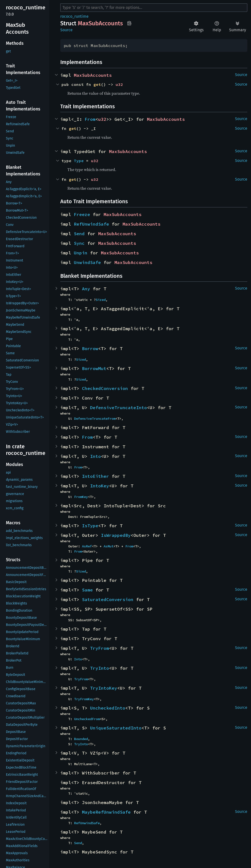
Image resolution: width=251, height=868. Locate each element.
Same (87, 590)
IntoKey (100, 486)
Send (79, 234)
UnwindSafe (87, 262)
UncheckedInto (108, 708)
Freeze (82, 214)
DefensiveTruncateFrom (95, 418)
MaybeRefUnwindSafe (106, 812)
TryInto (100, 668)
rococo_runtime (74, 16)
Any (86, 289)
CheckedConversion (105, 388)
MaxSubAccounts (93, 75)
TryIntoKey (104, 688)
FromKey (81, 497)
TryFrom (100, 648)
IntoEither (95, 476)
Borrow (90, 349)
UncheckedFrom (87, 719)
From (90, 119)
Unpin (81, 253)
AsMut (109, 546)
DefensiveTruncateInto (118, 408)
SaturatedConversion (108, 599)
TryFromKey (84, 699)
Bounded (81, 739)
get (97, 84)
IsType (90, 526)
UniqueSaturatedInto (116, 728)
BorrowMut (94, 368)
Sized (101, 300)
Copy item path (129, 23)
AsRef (87, 546)
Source (66, 30)
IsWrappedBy (116, 535)
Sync (79, 243)
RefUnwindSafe (91, 224)
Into (95, 456)
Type (79, 161)
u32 (119, 84)
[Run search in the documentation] (154, 8)
